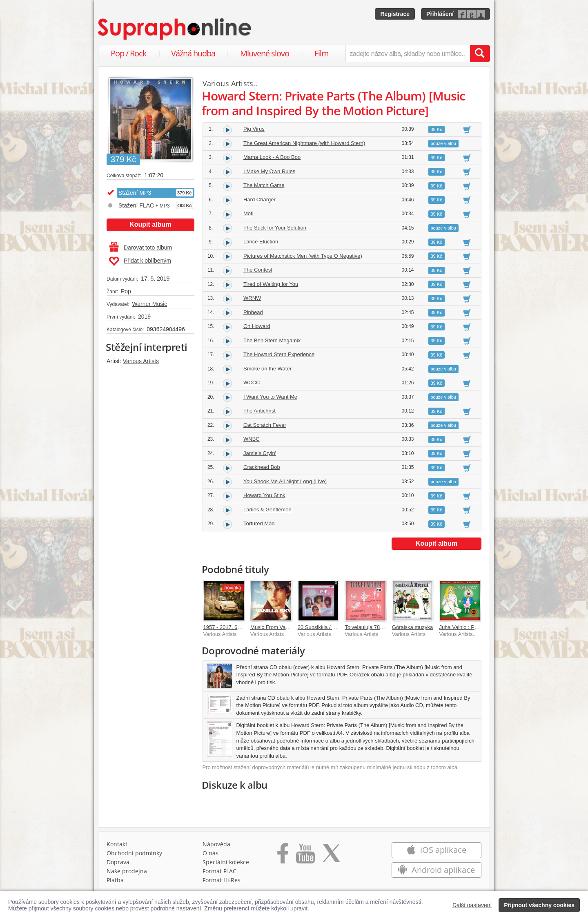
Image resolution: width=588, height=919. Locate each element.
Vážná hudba (193, 53)
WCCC (252, 383)
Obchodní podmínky (134, 853)
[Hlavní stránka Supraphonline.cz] (175, 29)
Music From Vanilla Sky (278, 627)
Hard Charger (259, 200)
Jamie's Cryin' (260, 453)
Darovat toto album (141, 248)
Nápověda (216, 844)
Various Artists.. (230, 83)
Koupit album (150, 224)
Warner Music (149, 304)
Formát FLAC (219, 871)
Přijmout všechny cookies (539, 905)
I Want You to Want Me (270, 397)
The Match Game (264, 185)
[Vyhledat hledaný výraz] (480, 54)
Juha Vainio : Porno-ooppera (473, 627)
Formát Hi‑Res (222, 880)
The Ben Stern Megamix (272, 340)
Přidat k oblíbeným (140, 261)
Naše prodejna (127, 871)
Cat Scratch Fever (265, 425)
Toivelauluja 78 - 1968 (370, 627)
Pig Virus (254, 129)
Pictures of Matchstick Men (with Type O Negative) (303, 256)
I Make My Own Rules (269, 171)
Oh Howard (257, 326)
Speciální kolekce (226, 862)
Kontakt (117, 844)
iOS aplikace (436, 850)
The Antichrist (259, 411)
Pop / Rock (129, 53)
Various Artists (141, 361)
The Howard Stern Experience (279, 354)
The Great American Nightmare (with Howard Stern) (304, 143)
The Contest (258, 270)
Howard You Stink (264, 495)
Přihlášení (440, 14)
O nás (210, 853)
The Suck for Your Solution (275, 228)
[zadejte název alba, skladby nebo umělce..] (408, 54)
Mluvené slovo (265, 53)
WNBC (252, 439)
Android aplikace (436, 870)
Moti (248, 213)
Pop (126, 291)
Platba (115, 880)
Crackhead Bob (262, 467)
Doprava (118, 862)
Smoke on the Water (267, 369)
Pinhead (253, 312)
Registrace (395, 14)
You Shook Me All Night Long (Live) (285, 481)
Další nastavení (472, 905)
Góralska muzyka (412, 627)
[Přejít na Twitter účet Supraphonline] (331, 856)
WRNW (252, 298)
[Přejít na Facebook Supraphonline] (283, 856)
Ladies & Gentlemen (267, 510)
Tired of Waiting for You (271, 284)
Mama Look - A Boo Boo (272, 157)
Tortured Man (259, 523)
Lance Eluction (261, 242)
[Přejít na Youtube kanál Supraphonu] (305, 856)
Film (322, 53)
